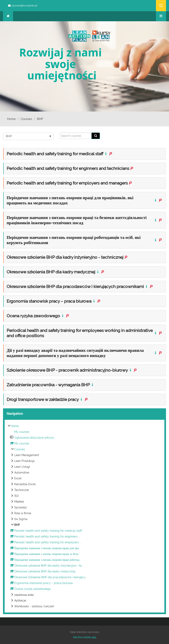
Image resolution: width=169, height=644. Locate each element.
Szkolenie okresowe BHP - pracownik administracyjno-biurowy (67, 370)
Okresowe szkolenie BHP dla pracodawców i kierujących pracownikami (75, 287)
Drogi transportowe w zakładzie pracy (43, 399)
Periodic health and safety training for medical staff (55, 154)
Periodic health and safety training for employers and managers (67, 183)
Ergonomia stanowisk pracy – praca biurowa (49, 301)
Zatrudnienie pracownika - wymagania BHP (48, 385)
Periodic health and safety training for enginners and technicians (68, 168)
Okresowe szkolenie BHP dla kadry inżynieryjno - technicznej (65, 257)
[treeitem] (84, 516)
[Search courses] (76, 136)
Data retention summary (85, 632)
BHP (40, 119)
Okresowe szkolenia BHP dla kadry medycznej (51, 272)
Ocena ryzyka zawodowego (33, 316)
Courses (26, 119)
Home (11, 119)
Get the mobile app (85, 637)
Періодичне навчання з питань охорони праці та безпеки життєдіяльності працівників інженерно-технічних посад (77, 220)
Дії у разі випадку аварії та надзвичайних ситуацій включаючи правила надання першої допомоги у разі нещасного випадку (75, 353)
